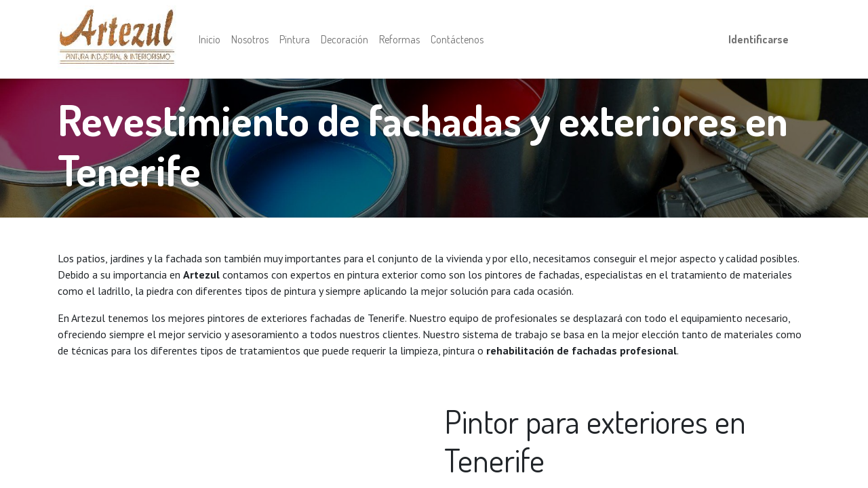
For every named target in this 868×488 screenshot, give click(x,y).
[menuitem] (210, 39)
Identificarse (758, 39)
